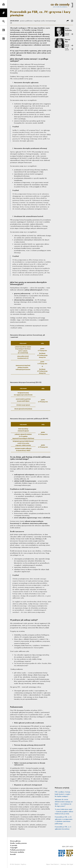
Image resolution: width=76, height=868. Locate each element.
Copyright (14, 848)
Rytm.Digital (70, 864)
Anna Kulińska (68, 29)
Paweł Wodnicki (55, 864)
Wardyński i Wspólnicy (20, 864)
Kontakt (13, 854)
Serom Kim (68, 41)
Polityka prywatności (18, 850)
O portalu (14, 845)
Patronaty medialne (17, 852)
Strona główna (15, 841)
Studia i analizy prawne (18, 843)
